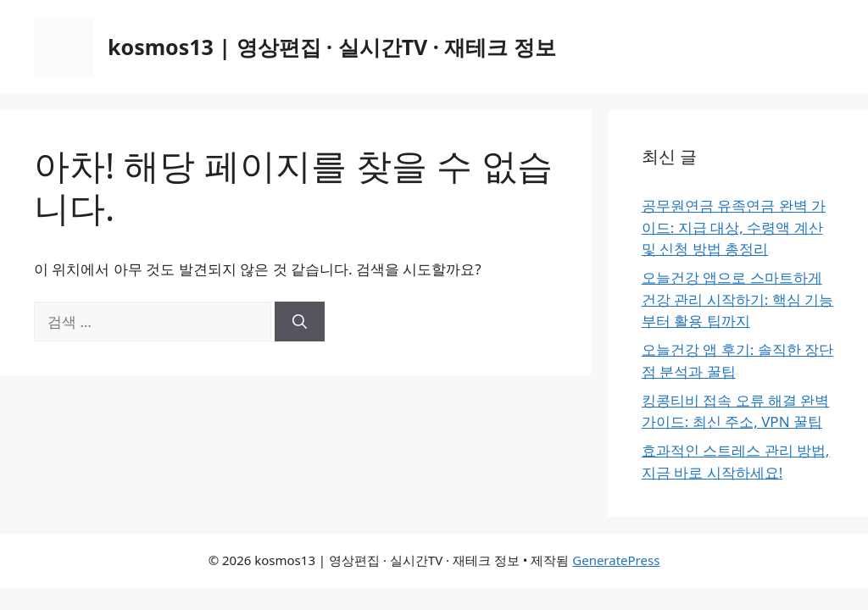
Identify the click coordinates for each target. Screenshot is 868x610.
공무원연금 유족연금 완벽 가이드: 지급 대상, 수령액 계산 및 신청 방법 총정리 (734, 227)
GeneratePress (616, 560)
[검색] (300, 322)
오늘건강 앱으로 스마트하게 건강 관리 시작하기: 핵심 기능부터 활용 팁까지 (737, 299)
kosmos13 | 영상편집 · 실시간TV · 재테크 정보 (332, 47)
